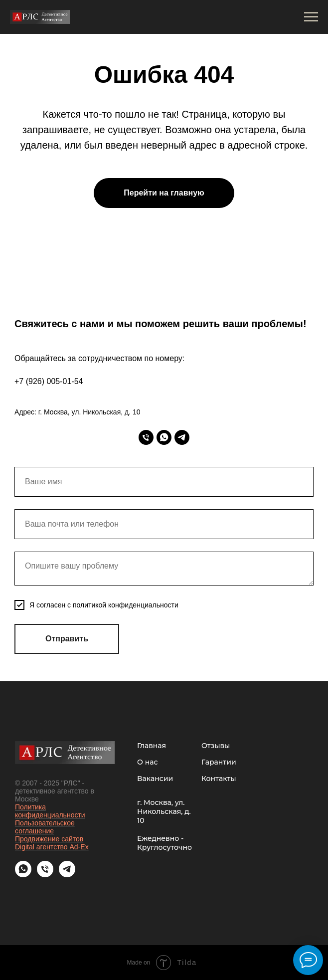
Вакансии (155, 779)
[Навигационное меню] (311, 17)
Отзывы (216, 746)
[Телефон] (146, 437)
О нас (147, 762)
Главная (152, 746)
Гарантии (219, 762)
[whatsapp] (164, 437)
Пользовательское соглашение (45, 827)
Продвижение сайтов (49, 839)
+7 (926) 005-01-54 (49, 381)
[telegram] (182, 437)
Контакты (219, 779)
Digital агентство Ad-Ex (52, 847)
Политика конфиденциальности (50, 811)
